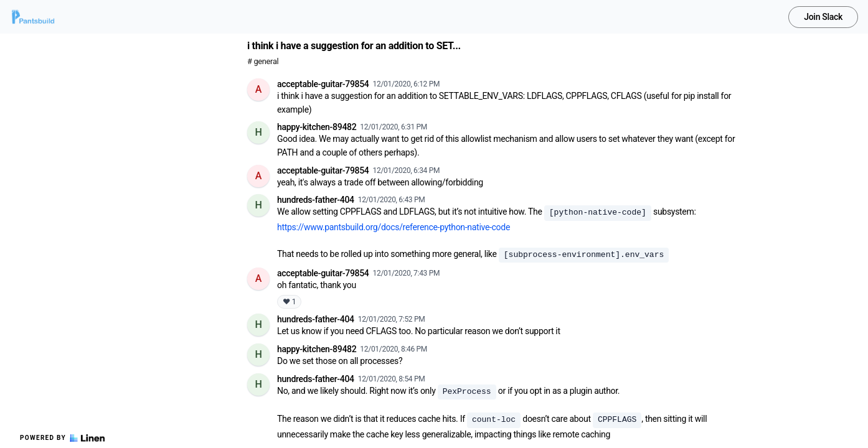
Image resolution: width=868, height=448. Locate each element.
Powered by (62, 438)
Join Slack (823, 17)
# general (263, 61)
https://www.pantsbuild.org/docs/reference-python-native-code (394, 227)
